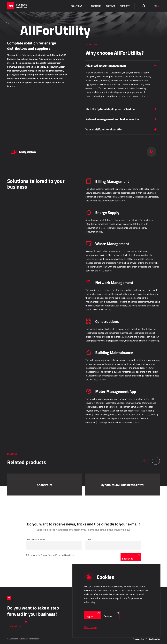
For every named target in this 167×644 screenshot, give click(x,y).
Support (125, 6)
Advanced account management (106, 65)
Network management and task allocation (112, 119)
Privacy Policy (47, 555)
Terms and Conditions (65, 555)
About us (96, 6)
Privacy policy (139, 639)
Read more (90, 627)
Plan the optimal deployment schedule (110, 109)
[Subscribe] (131, 557)
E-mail (89, 539)
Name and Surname (36, 539)
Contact (111, 6)
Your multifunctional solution (104, 129)
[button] (145, 461)
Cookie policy (154, 639)
